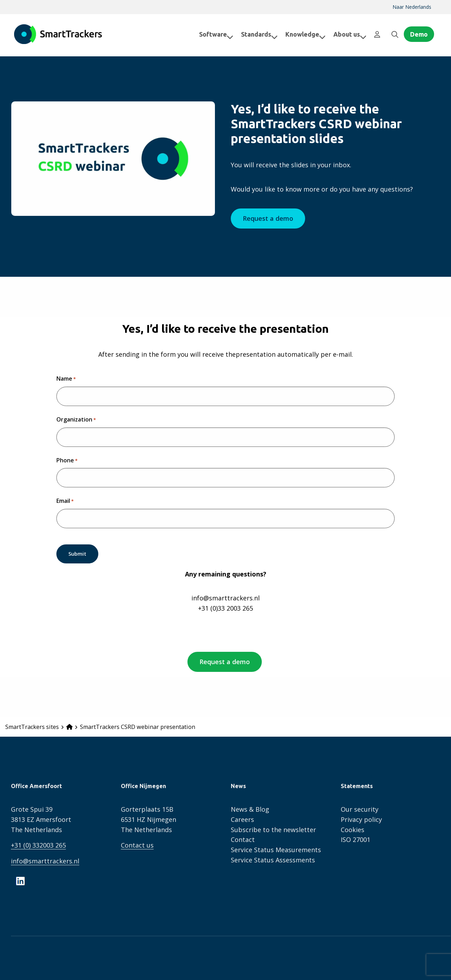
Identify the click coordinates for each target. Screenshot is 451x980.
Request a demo (268, 218)
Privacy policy (361, 818)
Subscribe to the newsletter (273, 829)
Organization (76, 420)
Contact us (137, 844)
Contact (243, 839)
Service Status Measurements (276, 849)
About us (344, 34)
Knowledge (300, 34)
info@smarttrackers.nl (45, 860)
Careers (242, 818)
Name (66, 379)
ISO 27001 (356, 839)
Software (211, 34)
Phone (67, 461)
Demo (419, 34)
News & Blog (250, 808)
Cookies (353, 829)
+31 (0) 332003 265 (38, 844)
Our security (360, 808)
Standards (254, 34)
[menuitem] (412, 7)
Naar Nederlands (412, 7)
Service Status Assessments (273, 859)
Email (65, 501)
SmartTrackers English (58, 34)
